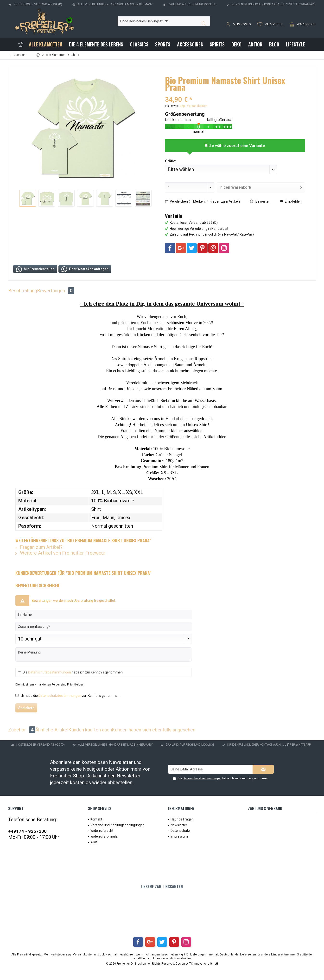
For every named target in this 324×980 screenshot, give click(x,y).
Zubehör (22, 730)
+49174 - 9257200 (27, 831)
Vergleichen (176, 201)
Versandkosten (83, 954)
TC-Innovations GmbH (204, 964)
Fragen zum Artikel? (222, 201)
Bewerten (260, 201)
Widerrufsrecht (102, 831)
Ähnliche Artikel (52, 730)
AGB (94, 842)
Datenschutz (180, 831)
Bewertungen (56, 291)
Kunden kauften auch (90, 730)
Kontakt (96, 819)
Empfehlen (291, 201)
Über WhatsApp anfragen (85, 269)
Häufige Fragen (182, 819)
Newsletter (179, 825)
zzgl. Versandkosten (194, 106)
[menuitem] (301, 24)
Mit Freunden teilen (35, 269)
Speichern (26, 708)
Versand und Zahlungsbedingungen (118, 825)
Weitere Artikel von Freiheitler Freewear (60, 553)
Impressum (179, 836)
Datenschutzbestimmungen (50, 672)
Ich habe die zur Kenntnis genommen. (70, 696)
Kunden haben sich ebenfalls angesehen (154, 730)
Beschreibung (23, 291)
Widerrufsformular (105, 836)
